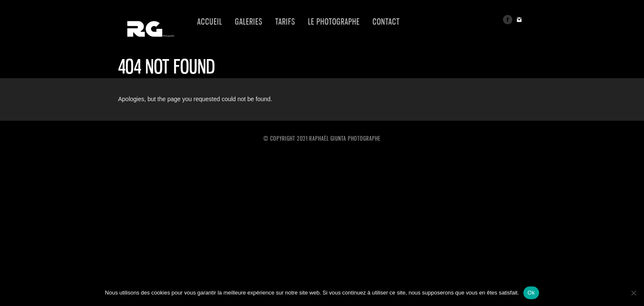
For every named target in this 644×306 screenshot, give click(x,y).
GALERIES (249, 22)
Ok (531, 293)
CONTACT (386, 22)
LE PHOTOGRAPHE (334, 22)
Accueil (210, 22)
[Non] (633, 293)
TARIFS (285, 22)
